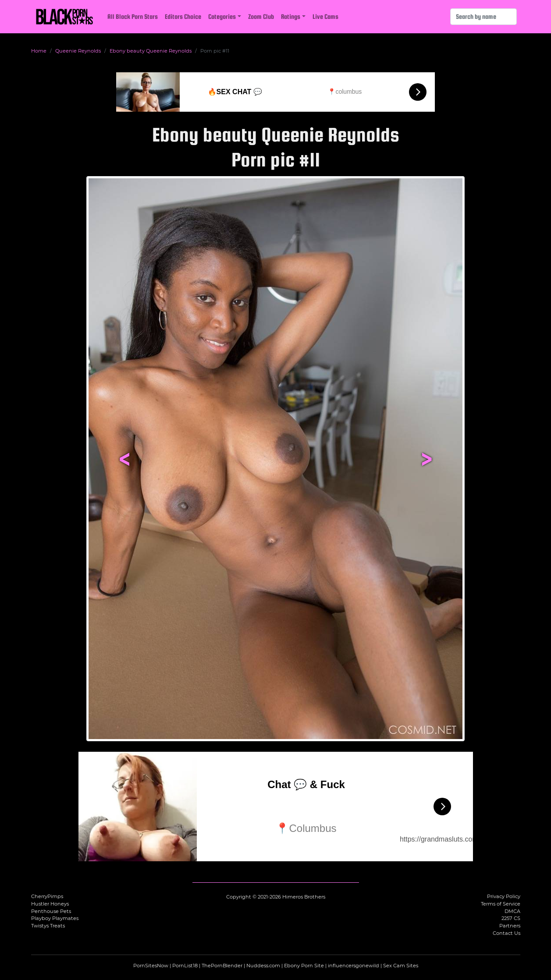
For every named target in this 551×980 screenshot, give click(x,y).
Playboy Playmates (55, 918)
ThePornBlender (222, 966)
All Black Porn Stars (133, 16)
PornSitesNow (151, 966)
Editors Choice (183, 16)
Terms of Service (501, 904)
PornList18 (185, 966)
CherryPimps (47, 896)
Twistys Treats (48, 926)
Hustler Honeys (50, 904)
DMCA (512, 911)
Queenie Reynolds (78, 51)
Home (39, 51)
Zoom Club (261, 16)
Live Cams (325, 16)
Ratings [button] (291, 16)
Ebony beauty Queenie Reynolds (151, 51)
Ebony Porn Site (304, 966)
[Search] (483, 17)
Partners (510, 926)
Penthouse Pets (51, 911)
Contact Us (507, 933)
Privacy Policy (504, 896)
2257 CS (511, 918)
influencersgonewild (354, 966)
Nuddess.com (263, 966)
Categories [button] (222, 16)
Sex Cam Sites (401, 966)
